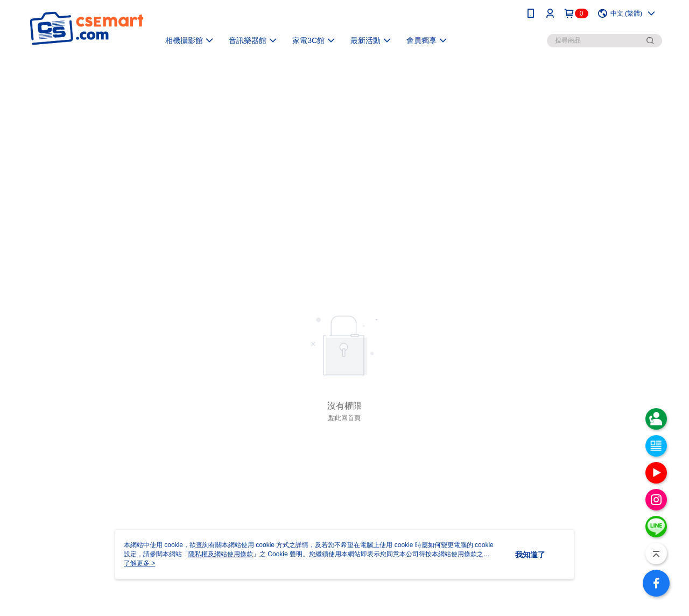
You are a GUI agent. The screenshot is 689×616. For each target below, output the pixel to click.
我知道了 (530, 555)
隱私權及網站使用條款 (221, 554)
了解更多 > (139, 563)
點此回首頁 (344, 418)
